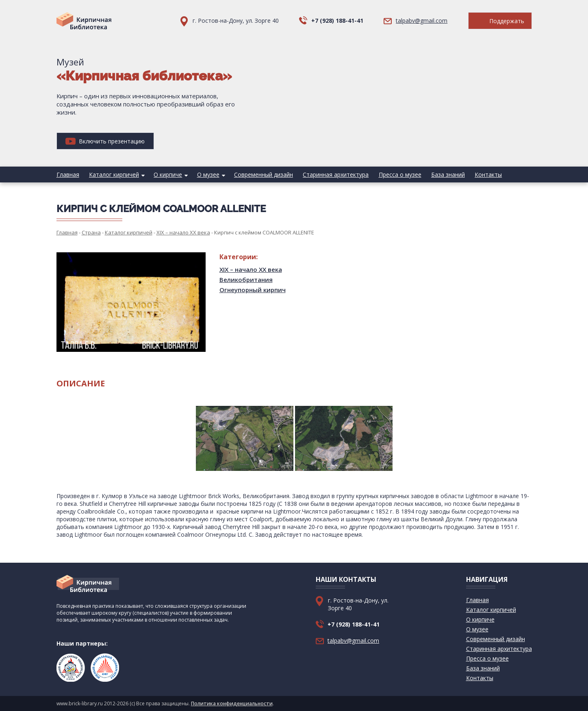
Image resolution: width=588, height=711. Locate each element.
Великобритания (246, 280)
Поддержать (500, 21)
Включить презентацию (105, 141)
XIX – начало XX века (251, 269)
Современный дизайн (263, 174)
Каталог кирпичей (114, 174)
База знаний (447, 174)
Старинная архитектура (335, 174)
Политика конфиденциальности (232, 703)
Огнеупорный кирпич (253, 290)
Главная (68, 174)
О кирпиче (168, 174)
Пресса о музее (399, 174)
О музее (208, 174)
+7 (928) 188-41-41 (337, 21)
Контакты (487, 174)
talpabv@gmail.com (422, 21)
